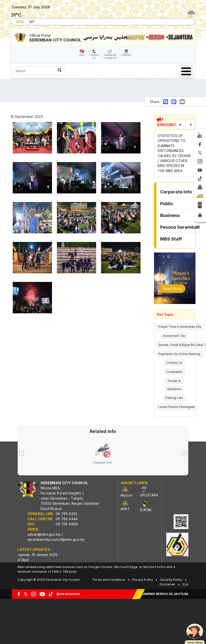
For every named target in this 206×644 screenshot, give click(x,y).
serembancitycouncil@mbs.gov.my (56, 539)
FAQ (82, 55)
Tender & (174, 381)
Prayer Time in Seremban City (180, 327)
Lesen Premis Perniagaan (177, 407)
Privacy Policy (143, 580)
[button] (32, 139)
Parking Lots (174, 398)
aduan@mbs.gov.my (44, 534)
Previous (181, 125)
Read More (172, 289)
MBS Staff (171, 239)
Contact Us (94, 56)
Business (170, 215)
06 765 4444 (67, 519)
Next (190, 125)
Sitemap (126, 55)
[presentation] (21, 453)
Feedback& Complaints (110, 56)
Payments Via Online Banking (180, 354)
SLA (185, 584)
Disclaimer (168, 584)
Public (167, 204)
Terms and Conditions (109, 580)
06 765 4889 (67, 524)
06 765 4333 (66, 514)
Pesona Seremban (180, 227)
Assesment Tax (174, 336)
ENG (20, 22)
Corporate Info (176, 192)
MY (32, 22)
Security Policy (171, 580)
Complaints (174, 372)
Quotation (174, 389)
